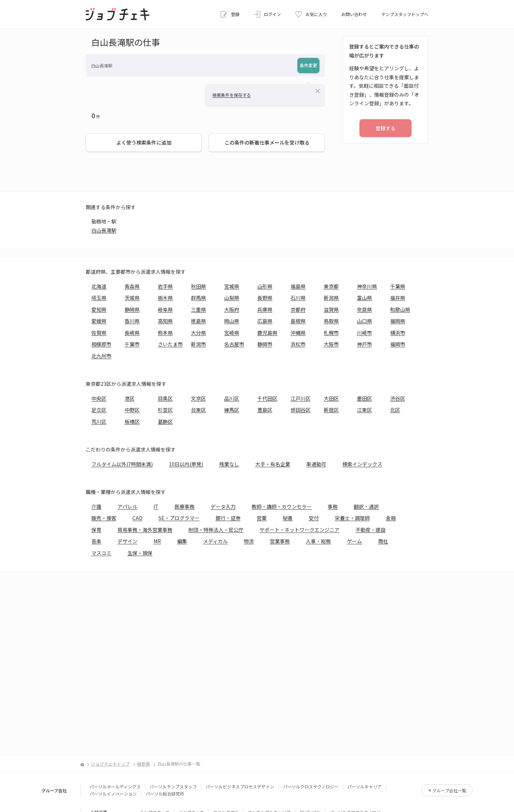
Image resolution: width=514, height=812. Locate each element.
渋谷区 (398, 398)
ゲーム (354, 541)
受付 (314, 518)
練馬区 (232, 410)
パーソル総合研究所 (165, 794)
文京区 (198, 398)
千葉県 (398, 286)
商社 (383, 541)
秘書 (288, 518)
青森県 (132, 286)
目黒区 (165, 398)
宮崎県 (232, 333)
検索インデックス (362, 464)
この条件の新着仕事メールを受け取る (267, 142)
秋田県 (198, 286)
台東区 (198, 410)
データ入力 (223, 506)
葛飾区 (165, 422)
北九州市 (101, 356)
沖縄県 (298, 333)
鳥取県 (331, 321)
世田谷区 (301, 410)
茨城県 (132, 298)
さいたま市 (170, 344)
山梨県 (232, 298)
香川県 (132, 321)
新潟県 (331, 298)
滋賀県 (331, 309)
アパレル (127, 506)
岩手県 (165, 286)
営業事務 (280, 541)
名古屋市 (234, 344)
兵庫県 (265, 309)
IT (156, 506)
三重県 (198, 309)
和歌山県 (400, 309)
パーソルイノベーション (113, 794)
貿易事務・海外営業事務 (145, 530)
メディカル (215, 541)
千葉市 (132, 344)
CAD (137, 518)
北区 (395, 410)
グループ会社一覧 (449, 790)
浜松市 (298, 344)
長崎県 (132, 333)
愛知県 (99, 309)
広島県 (265, 321)
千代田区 (267, 398)
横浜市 (398, 333)
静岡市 (265, 344)
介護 (96, 506)
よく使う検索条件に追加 (144, 142)
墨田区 (364, 398)
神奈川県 (367, 286)
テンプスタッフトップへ (405, 14)
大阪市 (331, 344)
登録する (385, 128)
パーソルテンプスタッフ (173, 786)
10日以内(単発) (186, 464)
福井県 (398, 298)
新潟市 (198, 344)
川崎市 (364, 333)
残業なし (229, 464)
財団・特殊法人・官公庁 (216, 530)
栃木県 (165, 298)
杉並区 (165, 410)
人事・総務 (318, 541)
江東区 (364, 410)
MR (157, 541)
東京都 (331, 286)
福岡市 (398, 344)
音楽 (96, 541)
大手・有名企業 (273, 464)
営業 (262, 518)
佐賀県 (99, 333)
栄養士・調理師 (352, 518)
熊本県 (165, 333)
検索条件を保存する (232, 95)
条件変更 (308, 65)
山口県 (364, 321)
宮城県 (232, 286)
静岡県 (132, 309)
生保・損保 (140, 553)
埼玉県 (99, 298)
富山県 (364, 298)
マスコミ (101, 553)
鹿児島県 (267, 333)
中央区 (99, 398)
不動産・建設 (371, 530)
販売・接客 (104, 518)
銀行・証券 (228, 518)
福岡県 (398, 321)
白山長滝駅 (104, 230)
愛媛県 (99, 321)
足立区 (99, 410)
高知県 (165, 321)
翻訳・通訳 (366, 506)
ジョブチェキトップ (110, 764)
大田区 (331, 398)
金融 (391, 518)
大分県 (198, 333)
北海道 (99, 286)
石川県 (298, 298)
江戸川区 (301, 398)
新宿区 (331, 410)
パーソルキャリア (364, 786)
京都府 (298, 309)
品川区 (232, 398)
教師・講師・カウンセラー (282, 506)
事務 (333, 506)
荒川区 (99, 422)
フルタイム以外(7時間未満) (122, 464)
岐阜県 (165, 309)
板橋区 (132, 422)
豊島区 (265, 410)
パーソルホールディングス (115, 786)
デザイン (127, 541)
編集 (182, 541)
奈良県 (364, 309)
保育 (96, 530)
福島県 (298, 286)
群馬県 (198, 298)
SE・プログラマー (179, 518)
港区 (130, 398)
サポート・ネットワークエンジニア (299, 530)
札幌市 (331, 333)
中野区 (132, 410)
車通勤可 (316, 464)
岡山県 (232, 321)
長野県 (265, 298)
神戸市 (364, 344)
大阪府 (232, 309)
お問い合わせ (354, 14)
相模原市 (101, 344)
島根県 (298, 321)
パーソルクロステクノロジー (311, 786)
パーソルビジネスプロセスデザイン (240, 786)
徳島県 (198, 321)
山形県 (265, 286)
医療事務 (185, 506)
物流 (249, 541)
